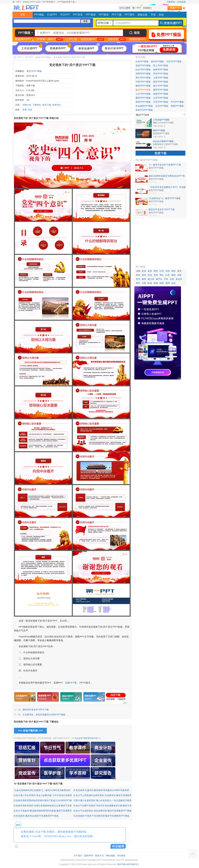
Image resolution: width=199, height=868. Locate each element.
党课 (25, 110)
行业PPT (52, 15)
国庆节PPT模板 (161, 82)
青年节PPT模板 (143, 78)
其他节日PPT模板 (144, 110)
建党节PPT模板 (43, 57)
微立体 (151, 279)
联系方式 (99, 856)
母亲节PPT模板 (143, 102)
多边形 (179, 279)
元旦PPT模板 (142, 61)
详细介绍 (27, 105)
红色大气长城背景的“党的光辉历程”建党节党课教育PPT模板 (103, 811)
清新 (179, 275)
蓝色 (150, 271)
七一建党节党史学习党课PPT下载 (165, 165)
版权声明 (89, 856)
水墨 (144, 283)
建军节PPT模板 (161, 90)
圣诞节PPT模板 (143, 66)
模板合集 (143, 15)
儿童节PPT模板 (161, 78)
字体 (153, 15)
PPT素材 (91, 15)
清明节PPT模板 (143, 74)
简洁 (138, 279)
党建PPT (70, 683)
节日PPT (65, 15)
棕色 (150, 275)
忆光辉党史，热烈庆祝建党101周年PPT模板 (44, 715)
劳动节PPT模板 (161, 74)
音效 (161, 15)
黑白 (162, 275)
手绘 (166, 279)
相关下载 (47, 105)
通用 (168, 283)
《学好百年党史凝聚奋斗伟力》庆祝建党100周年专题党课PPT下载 (167, 187)
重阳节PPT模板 (143, 98)
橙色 (174, 271)
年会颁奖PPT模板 (144, 106)
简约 (138, 283)
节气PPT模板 (177, 102)
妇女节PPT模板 (143, 70)
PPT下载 (117, 15)
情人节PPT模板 (161, 66)
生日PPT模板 (162, 106)
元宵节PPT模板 (174, 61)
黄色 (179, 271)
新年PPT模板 (157, 61)
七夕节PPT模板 (143, 94)
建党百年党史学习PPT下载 (36, 710)
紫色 (144, 275)
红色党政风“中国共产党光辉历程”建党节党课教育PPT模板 (101, 816)
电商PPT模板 (177, 106)
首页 (23, 15)
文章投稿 (181, 2)
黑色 (156, 271)
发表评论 (57, 105)
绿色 (168, 271)
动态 (174, 283)
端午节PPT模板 (161, 86)
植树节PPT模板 (161, 70)
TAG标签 (121, 856)
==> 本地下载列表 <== (30, 731)
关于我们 (78, 856)
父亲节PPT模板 (161, 98)
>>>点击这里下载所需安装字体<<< (86, 738)
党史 (30, 110)
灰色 (156, 275)
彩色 (144, 271)
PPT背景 (78, 15)
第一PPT (18, 57)
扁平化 (159, 279)
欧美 (150, 283)
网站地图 (110, 856)
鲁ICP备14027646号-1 (128, 864)
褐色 (174, 275)
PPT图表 (104, 15)
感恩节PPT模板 (161, 94)
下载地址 (37, 105)
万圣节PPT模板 (161, 102)
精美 (156, 283)
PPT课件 (130, 15)
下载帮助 (171, 2)
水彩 (172, 279)
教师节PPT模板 (143, 86)
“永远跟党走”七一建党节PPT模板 (165, 198)
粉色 (138, 275)
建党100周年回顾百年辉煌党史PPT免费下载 (167, 176)
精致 (162, 283)
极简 (144, 279)
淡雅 (138, 271)
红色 (162, 271)
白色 (168, 275)
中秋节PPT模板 (143, 82)
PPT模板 (39, 15)
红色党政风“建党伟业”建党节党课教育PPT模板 (36, 816)
